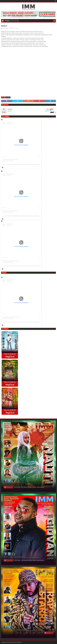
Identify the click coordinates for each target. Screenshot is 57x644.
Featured (8, 97)
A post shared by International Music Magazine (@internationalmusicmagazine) (21, 164)
